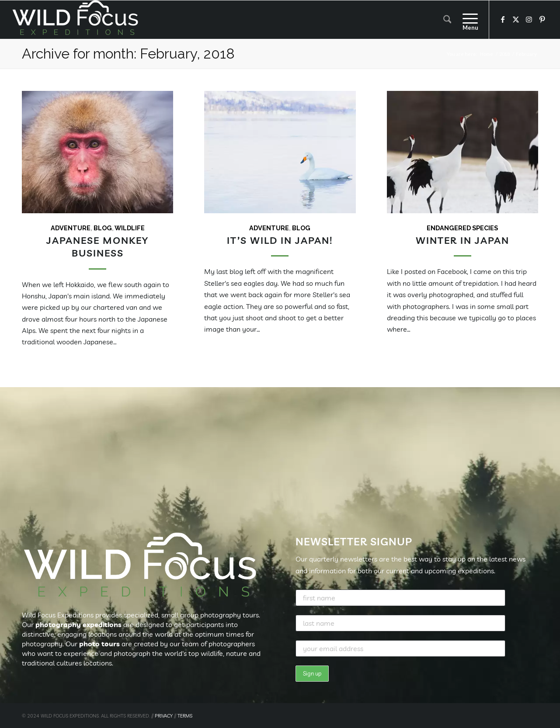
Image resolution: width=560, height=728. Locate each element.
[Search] (447, 20)
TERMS (185, 716)
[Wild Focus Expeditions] (77, 20)
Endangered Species (462, 228)
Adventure (71, 228)
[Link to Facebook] (503, 19)
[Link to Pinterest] (542, 19)
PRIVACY (164, 716)
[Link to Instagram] (529, 19)
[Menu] (467, 20)
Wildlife (130, 228)
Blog (103, 228)
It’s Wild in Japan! (280, 240)
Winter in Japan (463, 240)
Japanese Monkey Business (97, 246)
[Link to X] (516, 19)
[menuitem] (447, 20)
